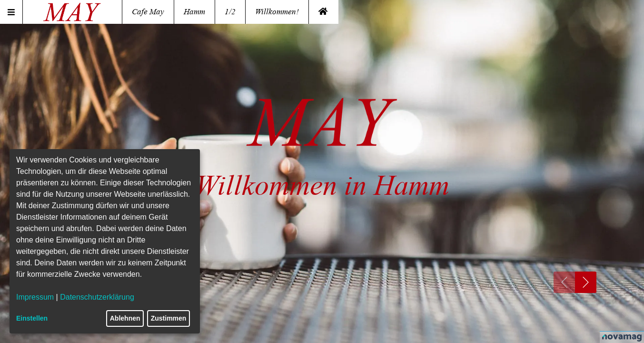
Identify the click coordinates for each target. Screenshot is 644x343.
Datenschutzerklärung (97, 297)
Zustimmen (169, 318)
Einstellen (32, 318)
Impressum (35, 297)
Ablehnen (125, 318)
